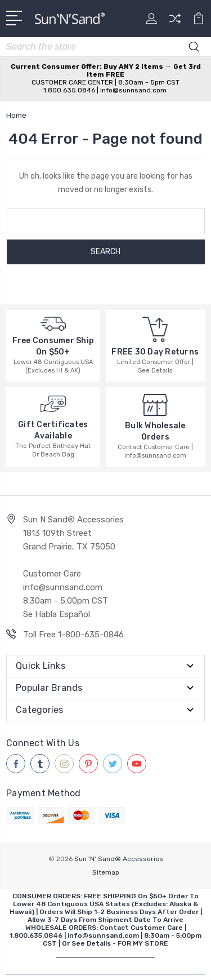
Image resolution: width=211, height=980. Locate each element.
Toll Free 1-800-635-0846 (73, 635)
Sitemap (106, 872)
